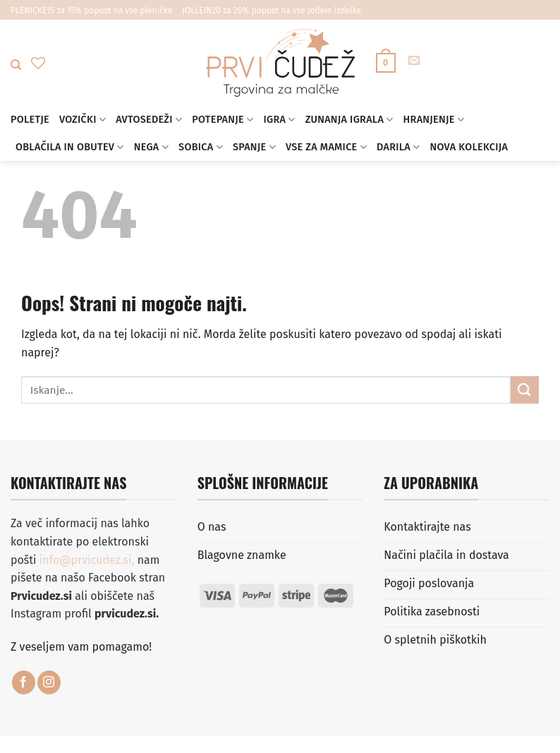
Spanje (254, 147)
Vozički (83, 120)
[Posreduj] (525, 390)
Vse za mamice (326, 147)
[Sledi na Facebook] (24, 682)
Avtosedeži (149, 120)
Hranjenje (434, 120)
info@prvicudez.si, (89, 560)
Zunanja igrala (349, 120)
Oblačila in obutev (70, 147)
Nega (151, 147)
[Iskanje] (16, 65)
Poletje (30, 120)
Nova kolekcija (469, 147)
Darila (398, 147)
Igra (279, 120)
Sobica (201, 147)
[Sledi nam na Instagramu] (49, 682)
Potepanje (223, 120)
